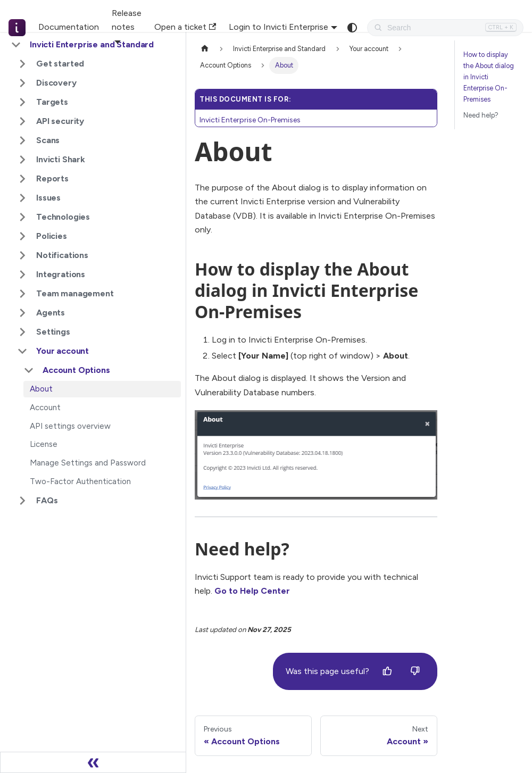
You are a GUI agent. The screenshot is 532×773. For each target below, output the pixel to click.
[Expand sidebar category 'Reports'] (22, 179)
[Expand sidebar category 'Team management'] (22, 294)
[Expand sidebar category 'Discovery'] (22, 83)
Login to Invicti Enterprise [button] (279, 27)
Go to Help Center (252, 591)
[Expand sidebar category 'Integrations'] (22, 275)
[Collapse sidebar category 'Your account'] (22, 351)
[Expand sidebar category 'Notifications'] (22, 255)
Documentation (69, 27)
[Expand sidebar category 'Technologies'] (22, 217)
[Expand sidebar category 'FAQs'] (22, 501)
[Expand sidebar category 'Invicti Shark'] (22, 160)
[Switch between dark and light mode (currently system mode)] (352, 28)
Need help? (481, 115)
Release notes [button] (127, 20)
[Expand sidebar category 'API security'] (22, 121)
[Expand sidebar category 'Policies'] (22, 236)
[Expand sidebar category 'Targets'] (22, 102)
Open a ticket (185, 27)
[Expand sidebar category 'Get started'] (22, 64)
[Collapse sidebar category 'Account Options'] (29, 370)
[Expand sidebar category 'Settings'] (22, 332)
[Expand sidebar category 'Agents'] (22, 313)
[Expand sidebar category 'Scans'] (22, 140)
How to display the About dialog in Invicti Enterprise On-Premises (489, 77)
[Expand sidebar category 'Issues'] (22, 198)
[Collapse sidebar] (93, 762)
